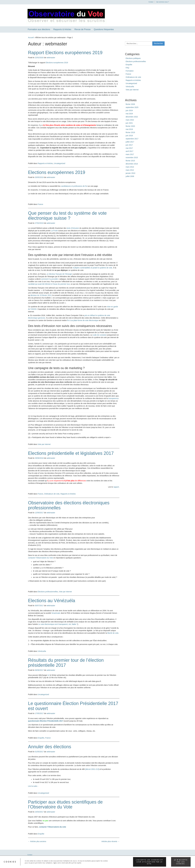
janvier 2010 (130, 173)
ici (49, 675)
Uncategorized (59, 163)
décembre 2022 (132, 117)
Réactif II (149, 863)
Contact (151, 2)
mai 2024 (129, 114)
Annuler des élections (50, 747)
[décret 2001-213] (92, 769)
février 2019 (130, 132)
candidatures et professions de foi (74, 186)
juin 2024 (129, 110)
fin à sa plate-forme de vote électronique (83, 320)
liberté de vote (113, 633)
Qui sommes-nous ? (163, 2)
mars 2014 (130, 167)
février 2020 (130, 126)
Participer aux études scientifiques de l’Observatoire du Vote (65, 804)
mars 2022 (130, 120)
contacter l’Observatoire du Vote (40, 558)
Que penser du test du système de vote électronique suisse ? (67, 216)
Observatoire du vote (40, 863)
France (40, 204)
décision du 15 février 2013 (41, 295)
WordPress (157, 863)
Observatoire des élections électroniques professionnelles (69, 505)
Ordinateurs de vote (52, 494)
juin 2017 (129, 145)
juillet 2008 (130, 176)
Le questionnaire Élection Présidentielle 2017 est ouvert (73, 706)
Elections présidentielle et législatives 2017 (71, 453)
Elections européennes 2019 (57, 63)
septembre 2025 (132, 107)
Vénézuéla (42, 651)
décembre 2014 (132, 164)
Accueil (31, 37)
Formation (130, 71)
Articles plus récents (110, 841)
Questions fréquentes (104, 29)
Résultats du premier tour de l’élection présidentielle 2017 (66, 663)
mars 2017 (130, 154)
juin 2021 (129, 123)
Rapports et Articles (45, 163)
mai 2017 (129, 148)
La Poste (54, 231)
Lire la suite (33, 786)
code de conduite (100, 335)
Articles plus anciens (37, 841)
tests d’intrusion (73, 228)
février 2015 (130, 161)
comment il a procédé (49, 279)
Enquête (41, 738)
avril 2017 (129, 151)
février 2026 (130, 104)
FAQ (127, 68)
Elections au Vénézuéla (52, 601)
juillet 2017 (130, 142)
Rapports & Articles (62, 29)
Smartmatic (56, 613)
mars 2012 (130, 170)
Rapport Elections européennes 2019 (65, 53)
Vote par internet (44, 444)
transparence (113, 398)
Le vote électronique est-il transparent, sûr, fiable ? (58, 624)
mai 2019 (129, 129)
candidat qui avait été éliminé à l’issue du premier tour (49, 284)
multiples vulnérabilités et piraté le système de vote (92, 268)
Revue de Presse (83, 29)
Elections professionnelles (48, 592)
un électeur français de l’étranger (59, 274)
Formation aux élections (39, 29)
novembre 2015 (132, 157)
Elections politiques (133, 58)
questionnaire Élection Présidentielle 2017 (46, 721)
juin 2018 (129, 136)
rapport (116, 487)
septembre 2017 (132, 139)
